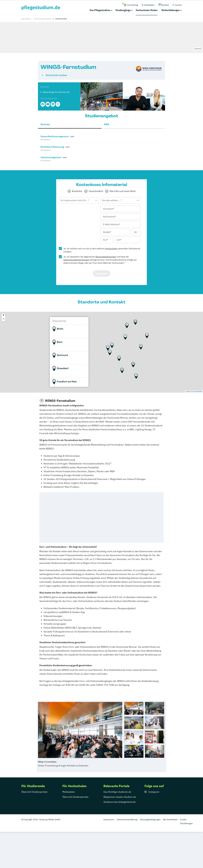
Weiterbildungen (171, 10)
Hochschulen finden (147, 10)
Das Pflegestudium (100, 10)
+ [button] (4, 315)
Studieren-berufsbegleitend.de (119, 802)
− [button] (4, 319)
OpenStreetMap (197, 392)
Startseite (26, 19)
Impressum (109, 819)
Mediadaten (69, 792)
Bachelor (45, 124)
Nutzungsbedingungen (106, 257)
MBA (107, 124)
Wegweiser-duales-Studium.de (120, 797)
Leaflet (188, 392)
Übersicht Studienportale (34, 792)
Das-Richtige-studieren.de (117, 792)
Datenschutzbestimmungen (76, 260)
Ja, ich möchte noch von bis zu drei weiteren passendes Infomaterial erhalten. (102, 250)
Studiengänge (123, 10)
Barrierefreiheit (170, 819)
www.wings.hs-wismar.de (56, 92)
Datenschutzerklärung (127, 819)
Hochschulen (111, 249)
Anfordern (102, 273)
